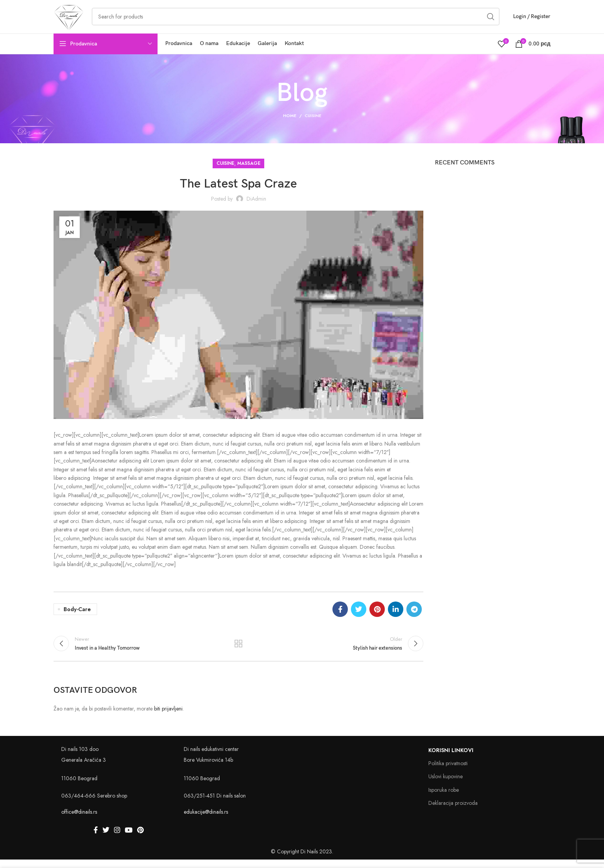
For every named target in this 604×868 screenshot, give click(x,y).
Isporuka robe (444, 798)
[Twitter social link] (359, 617)
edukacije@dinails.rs (206, 820)
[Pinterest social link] (377, 617)
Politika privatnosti (448, 772)
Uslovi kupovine (445, 785)
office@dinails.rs (79, 820)
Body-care (77, 617)
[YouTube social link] (129, 838)
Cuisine (313, 123)
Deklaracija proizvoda (453, 811)
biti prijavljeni (168, 717)
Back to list (238, 651)
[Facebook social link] (340, 617)
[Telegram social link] (414, 617)
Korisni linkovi (451, 759)
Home (290, 123)
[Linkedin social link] (396, 617)
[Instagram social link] (117, 838)
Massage (249, 171)
